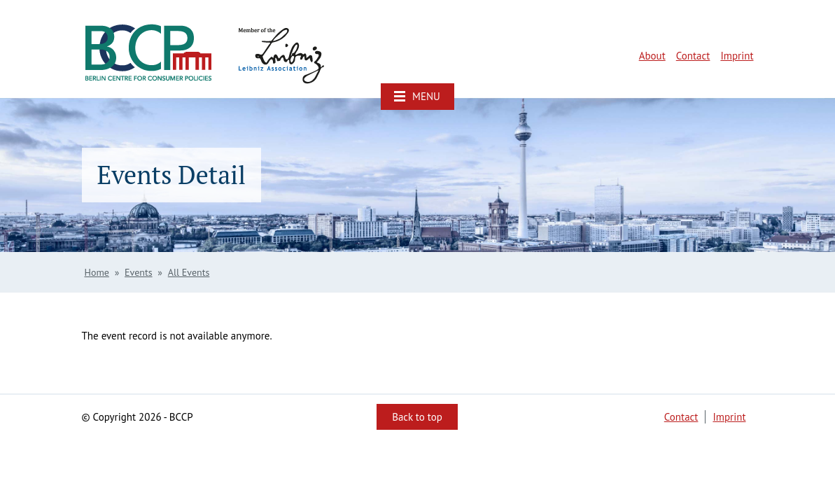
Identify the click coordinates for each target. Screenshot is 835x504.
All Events (189, 272)
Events (139, 272)
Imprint (737, 56)
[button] (417, 97)
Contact (693, 56)
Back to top (417, 417)
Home (97, 272)
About (652, 56)
